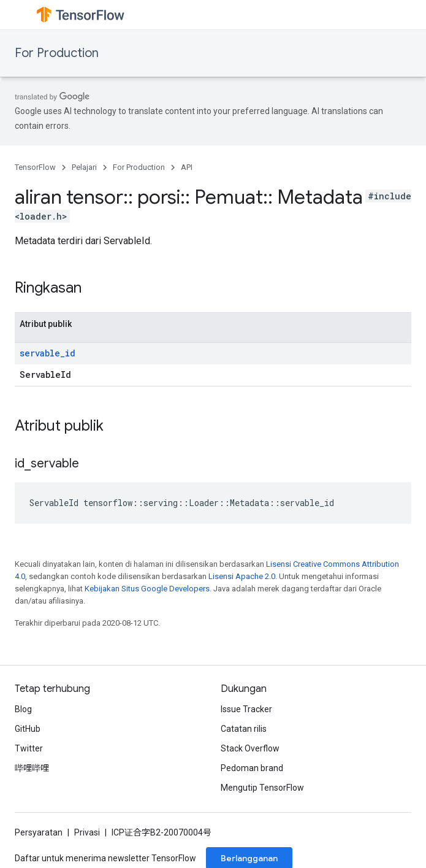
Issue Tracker (246, 709)
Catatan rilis (244, 729)
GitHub (28, 729)
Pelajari (84, 167)
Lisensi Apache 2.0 (242, 576)
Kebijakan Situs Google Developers (147, 589)
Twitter (29, 748)
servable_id (48, 353)
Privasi (87, 832)
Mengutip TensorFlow (262, 788)
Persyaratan (39, 832)
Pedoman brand (252, 768)
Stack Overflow (250, 748)
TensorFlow (35, 167)
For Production (57, 53)
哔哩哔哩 (32, 768)
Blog (23, 709)
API (187, 167)
